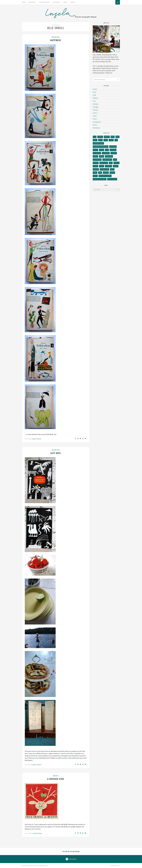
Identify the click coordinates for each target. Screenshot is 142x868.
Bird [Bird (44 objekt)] (117, 137)
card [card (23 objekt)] (106, 140)
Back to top (115, 866)
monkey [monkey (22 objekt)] (96, 163)
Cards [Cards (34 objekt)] (111, 140)
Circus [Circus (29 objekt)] (95, 150)
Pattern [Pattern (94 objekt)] (116, 163)
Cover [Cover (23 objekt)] (102, 150)
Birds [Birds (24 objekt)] (95, 140)
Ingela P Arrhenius (37, 439)
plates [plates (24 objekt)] (102, 166)
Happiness (56, 40)
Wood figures (96, 128)
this (33, 824)
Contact (73, 2)
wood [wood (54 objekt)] (95, 176)
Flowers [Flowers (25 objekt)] (114, 153)
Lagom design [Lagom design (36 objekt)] (107, 160)
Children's (95, 98)
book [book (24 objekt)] (100, 140)
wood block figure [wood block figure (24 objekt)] (105, 176)
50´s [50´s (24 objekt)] (95, 137)
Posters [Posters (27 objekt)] (96, 169)
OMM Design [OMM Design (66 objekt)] (104, 163)
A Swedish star (56, 779)
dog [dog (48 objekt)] (107, 150)
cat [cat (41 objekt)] (116, 140)
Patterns (95, 113)
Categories (32, 2)
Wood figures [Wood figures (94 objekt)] (112, 179)
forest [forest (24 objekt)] (95, 156)
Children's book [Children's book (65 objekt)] (98, 143)
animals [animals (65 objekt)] (107, 137)
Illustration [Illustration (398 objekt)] (97, 160)
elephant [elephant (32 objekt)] (113, 150)
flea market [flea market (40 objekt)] (97, 153)
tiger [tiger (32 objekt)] (95, 173)
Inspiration (56, 37)
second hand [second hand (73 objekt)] (104, 169)
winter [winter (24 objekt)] (112, 173)
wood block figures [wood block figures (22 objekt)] (100, 179)
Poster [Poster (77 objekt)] (116, 166)
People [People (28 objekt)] (95, 166)
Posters (95, 119)
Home (24, 2)
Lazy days (56, 453)
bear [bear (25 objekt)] (113, 137)
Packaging (96, 107)
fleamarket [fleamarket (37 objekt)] (106, 153)
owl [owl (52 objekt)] (111, 163)
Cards (94, 95)
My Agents (56, 2)
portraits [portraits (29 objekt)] (108, 166)
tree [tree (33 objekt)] (100, 173)
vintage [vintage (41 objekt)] (106, 173)
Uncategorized (97, 122)
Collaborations (44, 2)
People (95, 116)
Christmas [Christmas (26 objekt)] (113, 147)
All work (95, 89)
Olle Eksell (34, 756)
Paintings (95, 110)
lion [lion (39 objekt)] (115, 160)
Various (56, 776)
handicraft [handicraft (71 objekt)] (109, 156)
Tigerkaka (64, 758)
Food (94, 101)
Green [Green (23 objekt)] (102, 156)
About (65, 2)
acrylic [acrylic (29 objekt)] (100, 137)
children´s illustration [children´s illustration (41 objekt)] (101, 147)
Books (94, 92)
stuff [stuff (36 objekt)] (112, 169)
